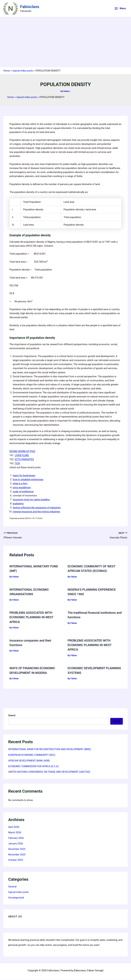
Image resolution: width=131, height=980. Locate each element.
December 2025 (17, 849)
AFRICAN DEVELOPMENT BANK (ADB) (29, 761)
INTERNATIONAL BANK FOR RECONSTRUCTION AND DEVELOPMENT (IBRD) (50, 750)
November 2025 (17, 855)
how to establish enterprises (28, 479)
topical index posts (18, 892)
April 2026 (14, 827)
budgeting (18, 504)
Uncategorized (16, 898)
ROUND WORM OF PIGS (22, 451)
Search (12, 716)
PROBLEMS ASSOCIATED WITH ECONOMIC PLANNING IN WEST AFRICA (31, 618)
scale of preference (23, 492)
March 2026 (15, 833)
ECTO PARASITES (24, 459)
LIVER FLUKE (22, 455)
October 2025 (16, 860)
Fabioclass (30, 7)
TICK (17, 463)
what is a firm (20, 483)
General (12, 887)
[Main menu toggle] (120, 8)
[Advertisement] (65, 42)
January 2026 (16, 844)
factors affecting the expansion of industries (37, 508)
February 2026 (16, 838)
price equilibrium (22, 487)
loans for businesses (24, 475)
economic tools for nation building (31, 500)
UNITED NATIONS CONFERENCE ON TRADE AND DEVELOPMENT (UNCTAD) (49, 772)
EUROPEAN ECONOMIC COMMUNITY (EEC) (32, 755)
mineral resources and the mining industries (36, 512)
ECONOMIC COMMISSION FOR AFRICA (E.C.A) (33, 766)
